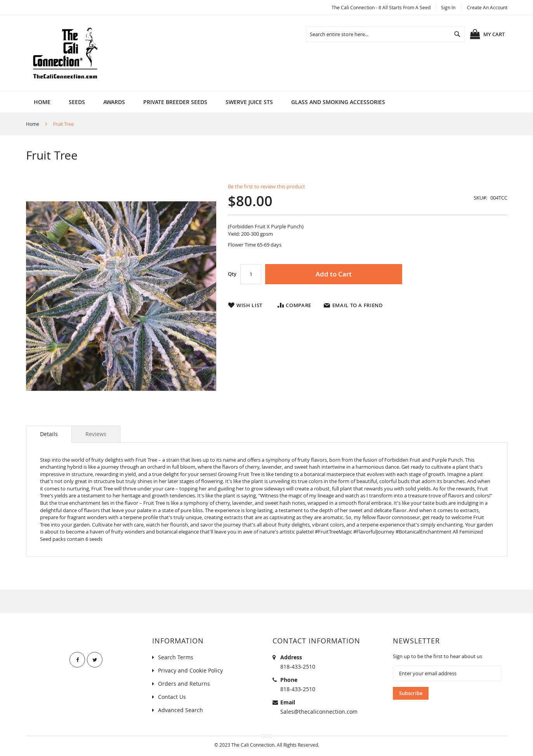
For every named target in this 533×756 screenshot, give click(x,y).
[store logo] (65, 53)
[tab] (49, 434)
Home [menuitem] (42, 102)
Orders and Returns (184, 684)
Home (33, 124)
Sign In (448, 7)
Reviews (96, 434)
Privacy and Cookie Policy (190, 670)
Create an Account (487, 7)
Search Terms (176, 657)
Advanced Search (181, 710)
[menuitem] (77, 102)
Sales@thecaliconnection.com (319, 712)
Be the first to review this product (266, 186)
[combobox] (385, 34)
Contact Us (172, 697)
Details (49, 434)
